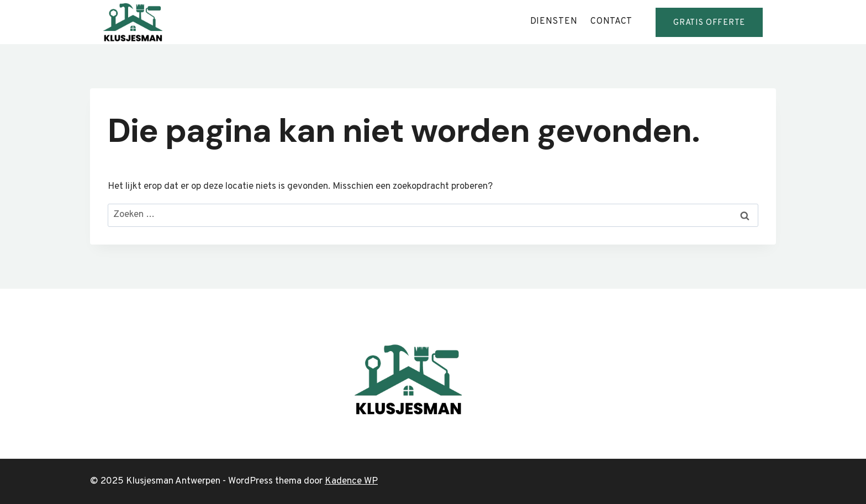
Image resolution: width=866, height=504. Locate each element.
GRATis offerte (709, 23)
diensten (554, 22)
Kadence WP (351, 481)
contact (611, 22)
